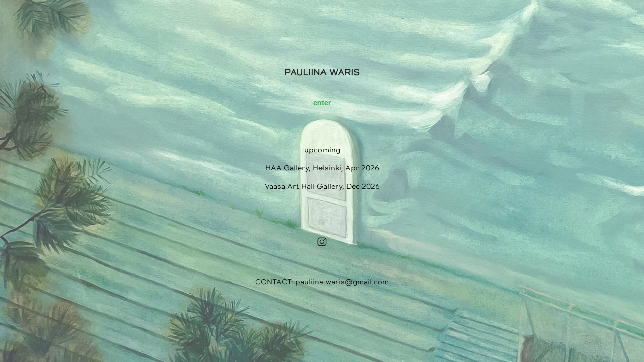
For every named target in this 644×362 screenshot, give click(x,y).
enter (322, 103)
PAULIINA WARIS (322, 72)
